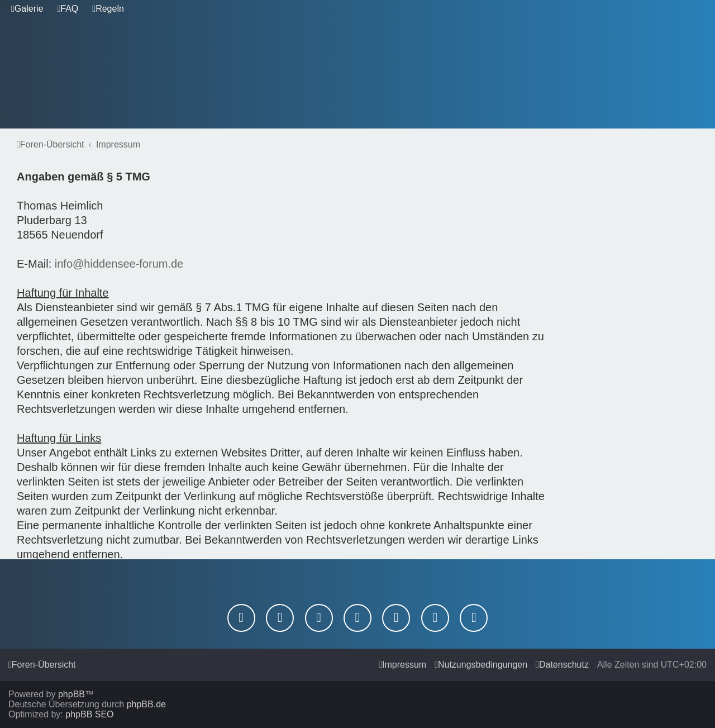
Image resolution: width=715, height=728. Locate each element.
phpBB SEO (89, 714)
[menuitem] (27, 9)
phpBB (71, 694)
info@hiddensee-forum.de (119, 264)
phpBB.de (146, 704)
